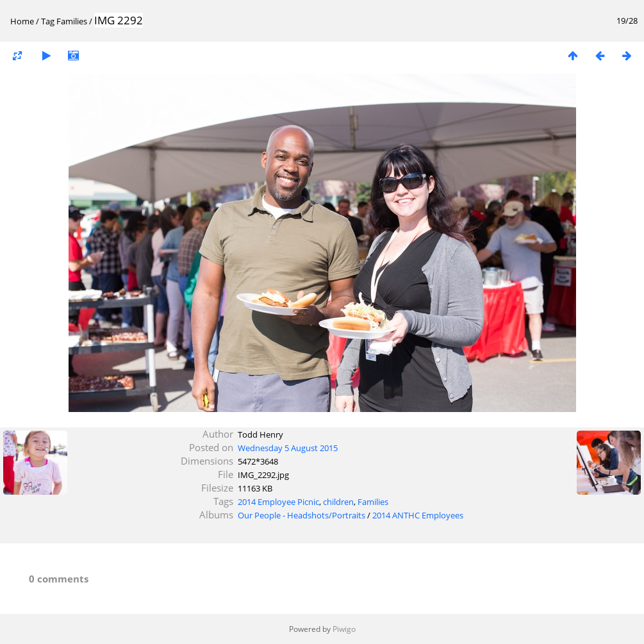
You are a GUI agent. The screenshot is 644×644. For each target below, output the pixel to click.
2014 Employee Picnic (278, 502)
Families (72, 21)
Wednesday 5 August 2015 (288, 448)
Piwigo (344, 629)
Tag (48, 21)
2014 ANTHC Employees (418, 515)
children (338, 502)
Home (22, 21)
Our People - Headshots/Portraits (301, 515)
